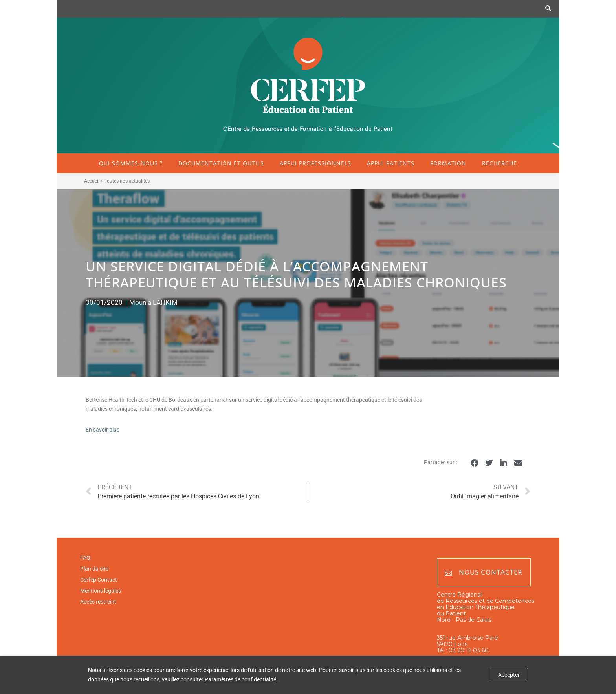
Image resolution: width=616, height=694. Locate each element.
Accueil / (93, 181)
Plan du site (94, 569)
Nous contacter (484, 572)
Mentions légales (101, 591)
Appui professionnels (315, 163)
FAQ (85, 558)
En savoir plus (103, 430)
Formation (448, 163)
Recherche (500, 163)
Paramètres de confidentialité (240, 679)
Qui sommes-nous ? (131, 163)
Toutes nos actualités (127, 181)
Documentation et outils (221, 163)
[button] (474, 463)
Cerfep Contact (99, 580)
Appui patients (391, 163)
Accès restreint (98, 602)
